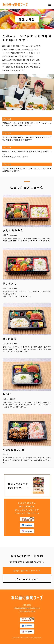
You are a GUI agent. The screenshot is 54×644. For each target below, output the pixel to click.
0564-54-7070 (27, 579)
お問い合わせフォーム (27, 570)
